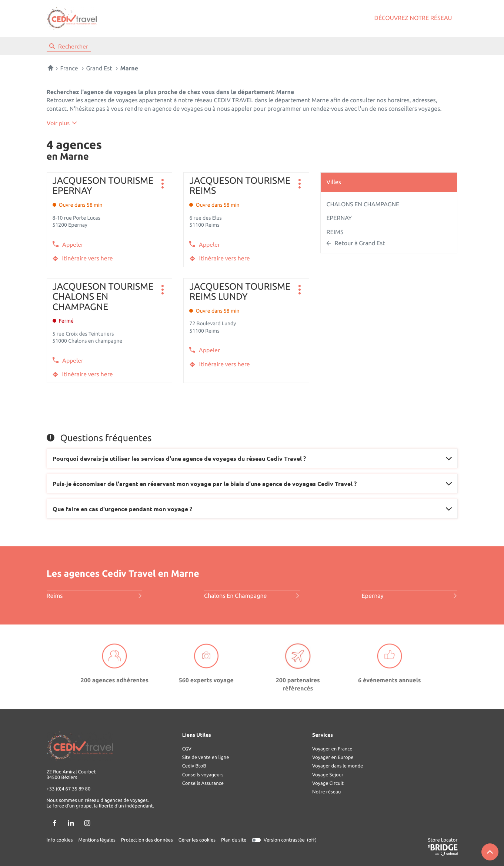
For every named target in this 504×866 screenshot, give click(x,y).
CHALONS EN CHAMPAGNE (363, 204)
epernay (409, 596)
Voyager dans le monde (338, 766)
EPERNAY (339, 218)
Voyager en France (332, 749)
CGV (187, 749)
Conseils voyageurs (203, 775)
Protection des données (147, 840)
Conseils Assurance (203, 783)
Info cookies (60, 840)
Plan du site (234, 840)
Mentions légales (97, 840)
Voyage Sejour (328, 775)
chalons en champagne (252, 596)
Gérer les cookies (197, 840)
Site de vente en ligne (206, 757)
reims (95, 596)
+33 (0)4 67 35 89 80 (69, 789)
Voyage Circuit (328, 783)
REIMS (335, 232)
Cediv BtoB (194, 766)
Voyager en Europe (333, 757)
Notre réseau (326, 792)
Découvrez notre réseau (413, 18)
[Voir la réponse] (252, 458)
